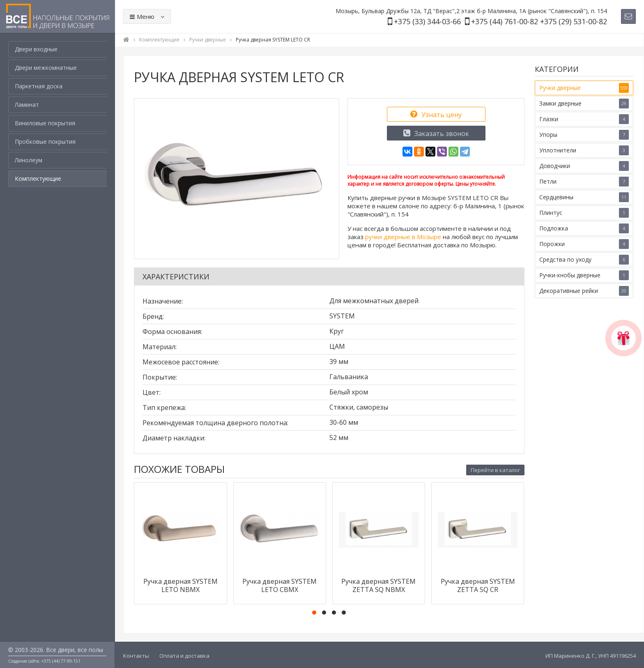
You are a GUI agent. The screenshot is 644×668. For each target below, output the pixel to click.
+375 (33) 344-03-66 (427, 21)
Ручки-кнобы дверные (584, 275)
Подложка (584, 228)
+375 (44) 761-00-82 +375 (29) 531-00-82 (539, 21)
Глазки (584, 119)
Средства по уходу (584, 260)
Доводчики (584, 166)
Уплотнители (584, 150)
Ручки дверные (584, 88)
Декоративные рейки (584, 291)
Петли (584, 182)
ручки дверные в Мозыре (403, 237)
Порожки (584, 244)
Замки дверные (584, 104)
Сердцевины (584, 197)
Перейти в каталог (495, 470)
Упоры (584, 135)
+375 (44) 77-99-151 (61, 661)
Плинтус (584, 213)
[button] (314, 613)
